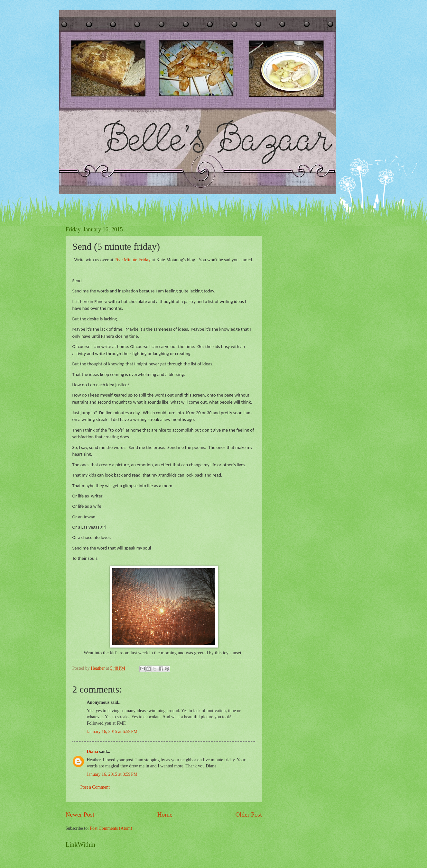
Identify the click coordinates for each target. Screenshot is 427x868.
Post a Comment (95, 787)
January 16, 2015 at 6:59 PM (112, 732)
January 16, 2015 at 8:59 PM (112, 774)
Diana (93, 752)
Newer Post (80, 814)
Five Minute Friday (132, 260)
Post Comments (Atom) (111, 828)
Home (165, 814)
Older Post (248, 814)
